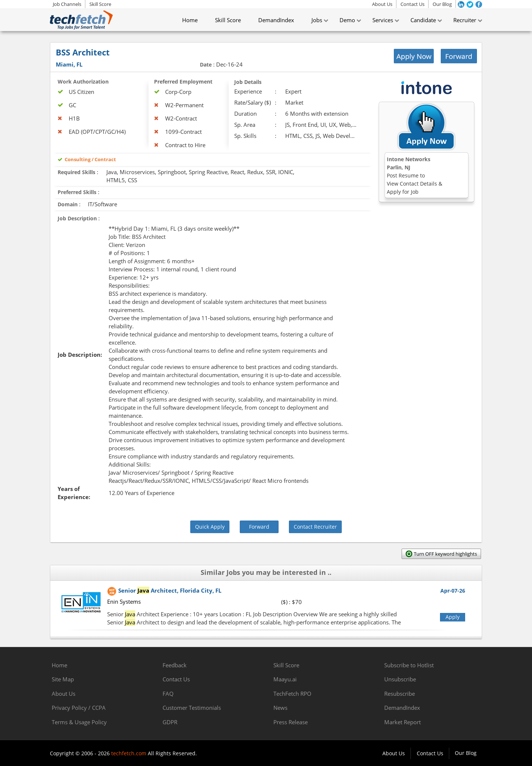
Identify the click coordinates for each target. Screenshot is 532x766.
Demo (347, 20)
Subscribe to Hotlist (409, 665)
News (280, 708)
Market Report (403, 722)
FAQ (168, 694)
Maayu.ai (285, 679)
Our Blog (442, 4)
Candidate (423, 20)
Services (383, 20)
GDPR (170, 722)
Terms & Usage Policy (79, 722)
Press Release (291, 722)
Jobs (317, 20)
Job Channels (67, 4)
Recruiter (465, 20)
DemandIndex (276, 20)
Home (190, 20)
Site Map (63, 679)
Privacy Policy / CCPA (79, 708)
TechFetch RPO (292, 694)
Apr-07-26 (453, 591)
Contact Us (412, 4)
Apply (453, 617)
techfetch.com (129, 753)
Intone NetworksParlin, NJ (415, 175)
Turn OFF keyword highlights (445, 554)
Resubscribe (400, 694)
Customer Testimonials (192, 708)
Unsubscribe (400, 679)
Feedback (175, 665)
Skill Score (100, 4)
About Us (382, 4)
